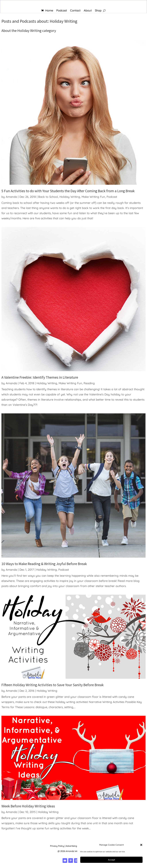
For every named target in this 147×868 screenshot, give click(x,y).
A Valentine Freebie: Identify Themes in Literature (40, 377)
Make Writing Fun (93, 197)
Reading (89, 383)
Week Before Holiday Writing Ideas (28, 806)
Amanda (11, 197)
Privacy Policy (57, 846)
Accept (111, 860)
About (88, 11)
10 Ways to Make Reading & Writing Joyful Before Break (44, 564)
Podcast (62, 11)
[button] (141, 845)
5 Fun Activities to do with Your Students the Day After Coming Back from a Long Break (68, 191)
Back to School (48, 197)
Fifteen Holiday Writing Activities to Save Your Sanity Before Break (53, 685)
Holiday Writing (70, 197)
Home (49, 11)
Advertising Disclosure (77, 846)
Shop (98, 11)
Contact (75, 11)
